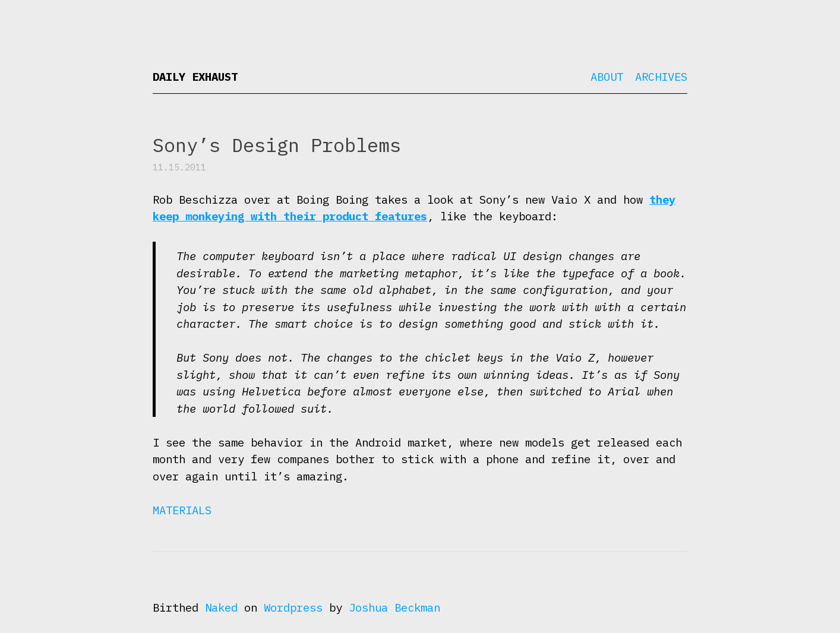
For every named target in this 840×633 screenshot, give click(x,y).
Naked (221, 607)
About (607, 77)
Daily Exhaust (195, 77)
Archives (661, 77)
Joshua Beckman (394, 607)
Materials (182, 510)
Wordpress (293, 607)
